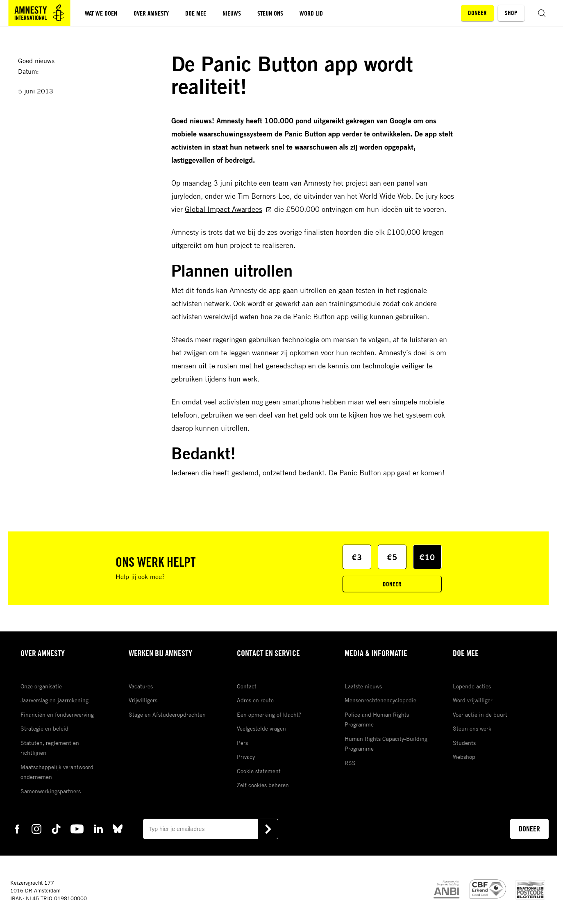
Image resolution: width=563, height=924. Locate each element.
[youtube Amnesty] (77, 829)
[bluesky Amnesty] (118, 829)
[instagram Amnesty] (36, 829)
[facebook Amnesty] (17, 829)
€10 (427, 557)
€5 (392, 557)
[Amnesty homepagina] (39, 13)
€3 (357, 557)
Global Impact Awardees (228, 209)
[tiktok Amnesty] (56, 829)
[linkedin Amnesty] (98, 829)
